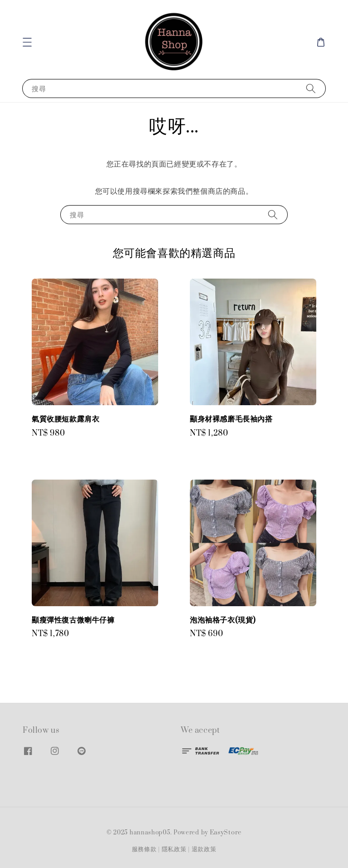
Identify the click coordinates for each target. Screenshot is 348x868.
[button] (27, 42)
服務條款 (144, 849)
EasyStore (226, 833)
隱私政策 (174, 849)
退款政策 (204, 849)
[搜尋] (311, 88)
